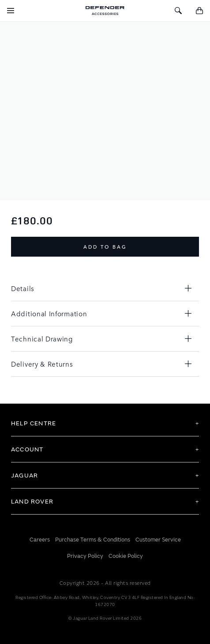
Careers (40, 540)
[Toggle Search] (178, 11)
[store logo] (105, 11)
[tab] (105, 423)
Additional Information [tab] (49, 313)
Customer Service (158, 540)
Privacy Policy (85, 556)
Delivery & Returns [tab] (42, 364)
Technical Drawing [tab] (42, 339)
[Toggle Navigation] (11, 11)
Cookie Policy (126, 556)
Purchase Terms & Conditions (93, 540)
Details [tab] (23, 288)
